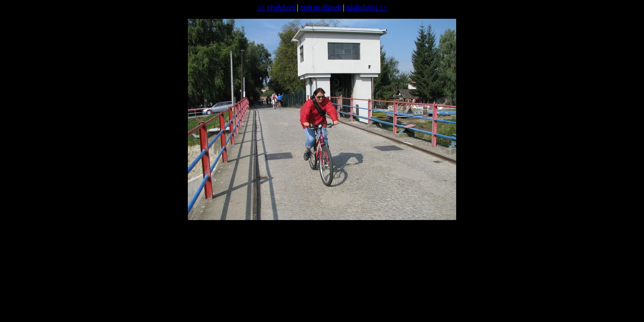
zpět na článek (321, 7)
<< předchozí (276, 7)
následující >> (366, 7)
